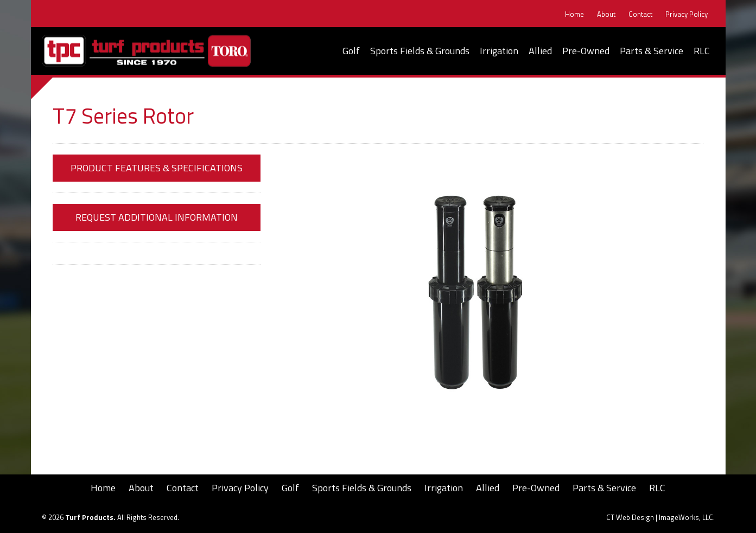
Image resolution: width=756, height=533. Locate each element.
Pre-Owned (586, 51)
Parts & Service (652, 51)
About (606, 14)
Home (574, 14)
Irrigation (499, 51)
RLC (702, 51)
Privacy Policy (687, 14)
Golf (351, 51)
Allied (540, 51)
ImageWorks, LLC (686, 517)
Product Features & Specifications (157, 168)
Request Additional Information (157, 217)
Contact (640, 14)
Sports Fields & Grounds (420, 51)
